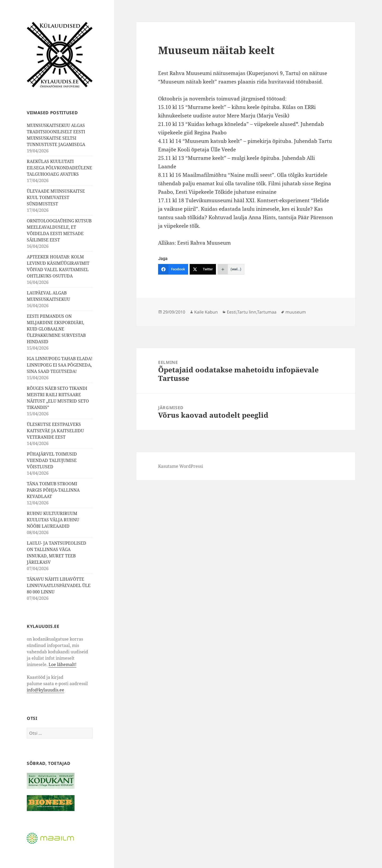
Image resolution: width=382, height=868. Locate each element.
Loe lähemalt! (62, 664)
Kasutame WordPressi (181, 466)
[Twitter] (203, 269)
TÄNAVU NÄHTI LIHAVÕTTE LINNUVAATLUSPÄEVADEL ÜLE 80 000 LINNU (59, 585)
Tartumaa (267, 312)
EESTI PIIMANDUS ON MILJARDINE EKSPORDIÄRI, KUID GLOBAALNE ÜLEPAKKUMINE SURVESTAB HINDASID (56, 329)
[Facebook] (173, 269)
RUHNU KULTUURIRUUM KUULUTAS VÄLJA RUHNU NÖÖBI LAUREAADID (53, 520)
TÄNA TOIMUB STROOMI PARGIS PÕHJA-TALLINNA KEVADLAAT (53, 490)
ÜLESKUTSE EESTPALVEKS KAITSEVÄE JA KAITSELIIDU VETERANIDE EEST (55, 431)
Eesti (232, 312)
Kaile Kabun (206, 312)
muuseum (296, 312)
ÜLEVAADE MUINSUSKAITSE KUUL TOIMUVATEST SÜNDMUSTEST (56, 197)
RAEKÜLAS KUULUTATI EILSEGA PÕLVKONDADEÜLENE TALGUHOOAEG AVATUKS (59, 168)
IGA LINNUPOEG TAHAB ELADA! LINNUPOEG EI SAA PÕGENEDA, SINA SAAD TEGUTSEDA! (60, 365)
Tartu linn (247, 312)
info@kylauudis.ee (45, 690)
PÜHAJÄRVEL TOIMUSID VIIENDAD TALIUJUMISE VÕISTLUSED (52, 460)
